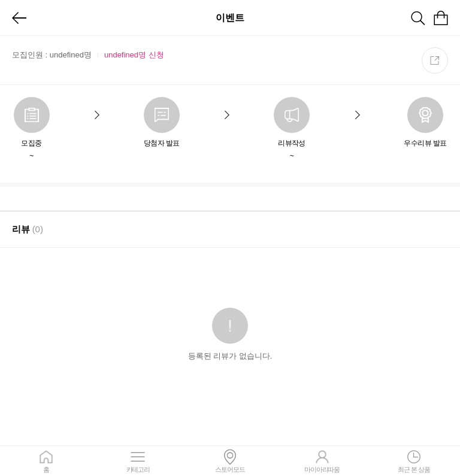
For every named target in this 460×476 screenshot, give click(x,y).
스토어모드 (230, 461)
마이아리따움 (322, 461)
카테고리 (138, 461)
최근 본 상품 (414, 461)
